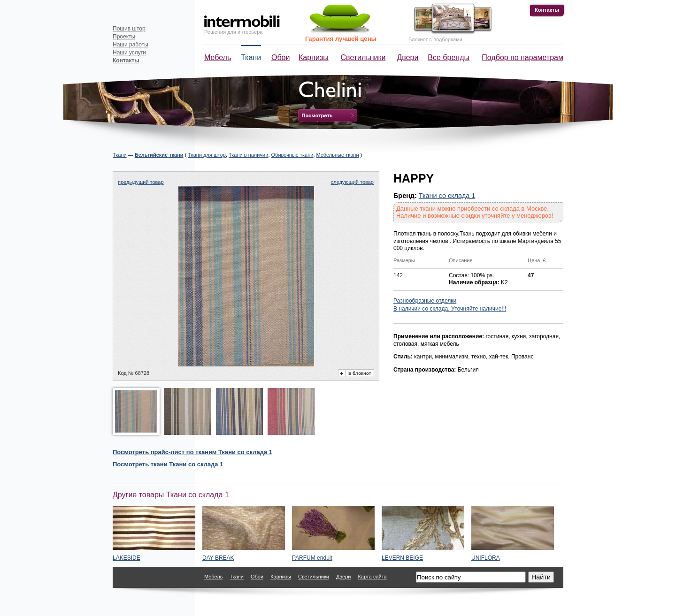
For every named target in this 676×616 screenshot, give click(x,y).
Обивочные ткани (292, 155)
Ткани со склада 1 (447, 196)
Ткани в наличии (248, 155)
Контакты (547, 10)
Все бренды (449, 57)
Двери (408, 57)
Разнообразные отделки (425, 301)
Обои (280, 57)
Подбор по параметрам (522, 57)
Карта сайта (372, 577)
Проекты (124, 37)
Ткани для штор (207, 155)
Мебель (218, 57)
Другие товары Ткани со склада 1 (171, 495)
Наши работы (131, 45)
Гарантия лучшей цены (341, 39)
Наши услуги (129, 53)
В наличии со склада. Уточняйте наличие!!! (450, 309)
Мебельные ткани (338, 155)
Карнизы (314, 57)
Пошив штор (129, 29)
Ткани (251, 57)
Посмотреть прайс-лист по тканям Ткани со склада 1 (192, 452)
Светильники (363, 57)
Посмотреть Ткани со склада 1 (168, 464)
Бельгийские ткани (159, 155)
